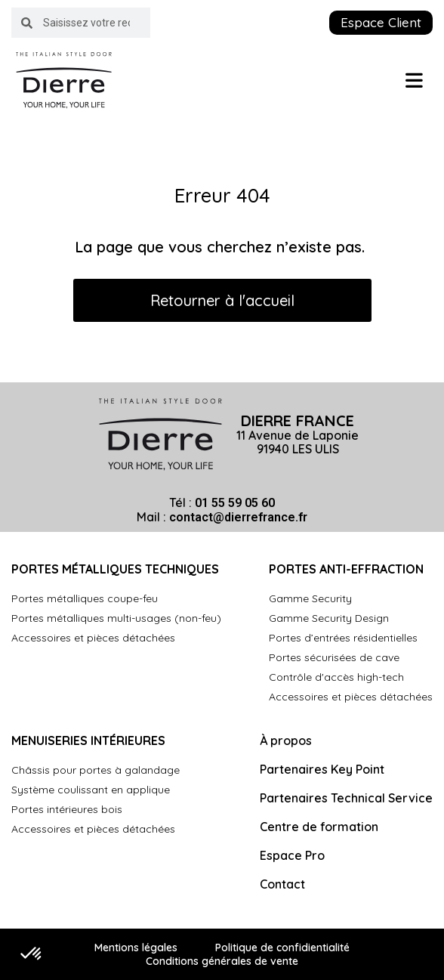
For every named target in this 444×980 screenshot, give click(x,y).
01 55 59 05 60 (235, 503)
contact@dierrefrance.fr (238, 517)
